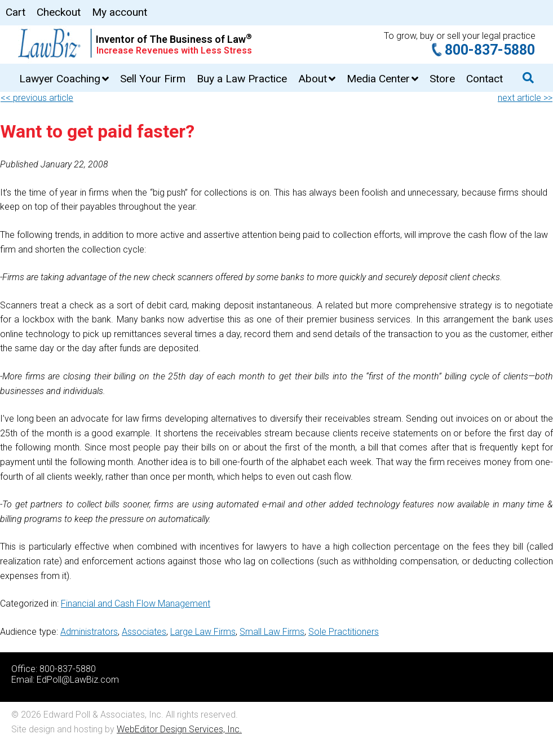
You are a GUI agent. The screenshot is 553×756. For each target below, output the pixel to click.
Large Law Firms (203, 632)
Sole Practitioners (344, 632)
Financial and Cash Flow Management (136, 604)
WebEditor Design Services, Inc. (179, 729)
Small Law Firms (272, 632)
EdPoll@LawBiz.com (78, 680)
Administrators (89, 632)
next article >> (525, 98)
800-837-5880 (490, 50)
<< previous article (37, 98)
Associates (144, 632)
